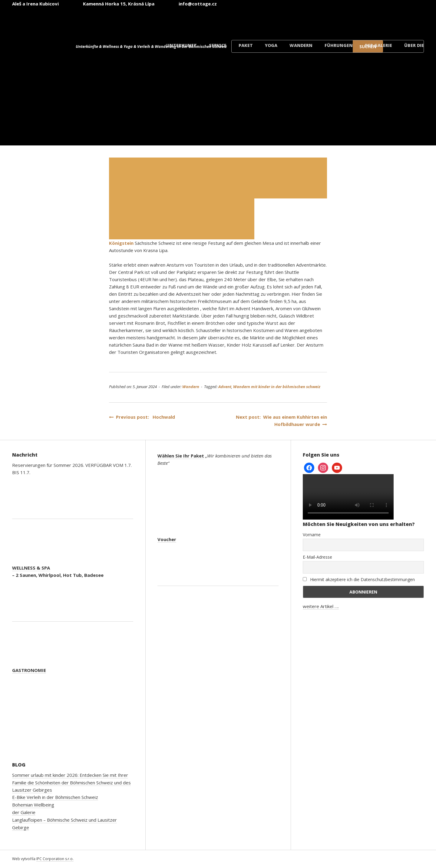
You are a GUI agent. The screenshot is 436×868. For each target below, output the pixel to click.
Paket (246, 45)
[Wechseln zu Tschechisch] (258, 21)
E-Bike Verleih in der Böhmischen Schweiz (55, 797)
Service (218, 45)
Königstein (121, 243)
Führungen (339, 45)
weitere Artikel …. (321, 606)
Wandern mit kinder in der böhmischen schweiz (277, 387)
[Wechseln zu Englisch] (294, 21)
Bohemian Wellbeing (33, 805)
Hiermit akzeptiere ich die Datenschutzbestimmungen (359, 579)
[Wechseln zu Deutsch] (331, 21)
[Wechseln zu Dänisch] (403, 21)
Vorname (312, 535)
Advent (225, 387)
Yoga (271, 45)
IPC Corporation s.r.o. (55, 859)
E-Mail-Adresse (317, 557)
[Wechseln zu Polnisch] (367, 21)
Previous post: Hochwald (142, 417)
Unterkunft (182, 45)
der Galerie (378, 45)
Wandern (301, 45)
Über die (414, 45)
